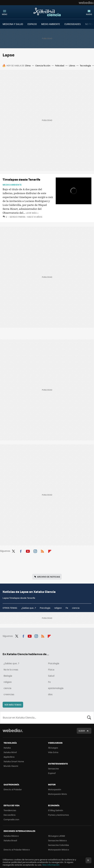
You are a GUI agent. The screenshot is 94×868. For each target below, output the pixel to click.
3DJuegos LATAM (57, 836)
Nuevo (89, 14)
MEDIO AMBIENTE (51, 24)
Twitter (13, 551)
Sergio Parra (18, 217)
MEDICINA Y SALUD (13, 24)
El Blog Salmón (56, 810)
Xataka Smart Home (14, 761)
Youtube (28, 551)
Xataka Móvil (10, 752)
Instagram (35, 551)
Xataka (7, 748)
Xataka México (11, 836)
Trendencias (10, 810)
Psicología (45, 608)
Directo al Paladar (13, 789)
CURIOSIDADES (73, 24)
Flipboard (50, 551)
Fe (67, 608)
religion (58, 608)
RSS (42, 551)
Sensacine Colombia (58, 845)
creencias (9, 694)
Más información (51, 865)
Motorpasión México (59, 849)
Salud (51, 676)
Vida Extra (53, 752)
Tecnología (85, 65)
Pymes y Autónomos (58, 815)
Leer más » (32, 213)
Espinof (52, 773)
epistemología (56, 688)
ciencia (76, 608)
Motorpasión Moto (58, 794)
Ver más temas (13, 705)
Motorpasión (55, 789)
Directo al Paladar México (17, 849)
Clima (28, 65)
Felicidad (60, 65)
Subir (82, 731)
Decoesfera (10, 815)
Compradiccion (11, 819)
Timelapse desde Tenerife (21, 179)
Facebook (21, 551)
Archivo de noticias (49, 577)
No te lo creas (11, 669)
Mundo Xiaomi (11, 766)
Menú (5, 14)
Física (51, 669)
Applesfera (9, 757)
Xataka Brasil (10, 840)
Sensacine (53, 768)
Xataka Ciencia (47, 12)
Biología (8, 676)
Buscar (89, 718)
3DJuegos (53, 748)
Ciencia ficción (43, 65)
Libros (72, 65)
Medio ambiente (12, 185)
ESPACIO (32, 24)
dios (50, 694)
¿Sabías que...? (29, 608)
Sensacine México (57, 840)
